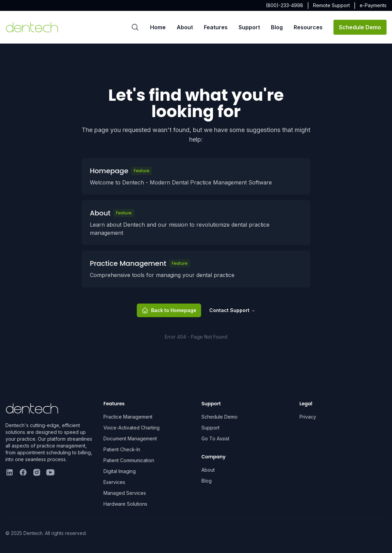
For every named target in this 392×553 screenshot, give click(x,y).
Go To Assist (215, 438)
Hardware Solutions (125, 504)
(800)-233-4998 (284, 5)
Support (249, 27)
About (185, 27)
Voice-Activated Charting (132, 428)
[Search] (135, 27)
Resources (308, 27)
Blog (277, 27)
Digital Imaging (120, 471)
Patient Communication (129, 460)
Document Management (130, 438)
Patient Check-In (122, 449)
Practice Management (128, 417)
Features (216, 27)
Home (158, 27)
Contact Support (232, 310)
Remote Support (331, 5)
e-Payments (373, 5)
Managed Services (125, 493)
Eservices (114, 482)
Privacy (308, 417)
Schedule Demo (360, 27)
